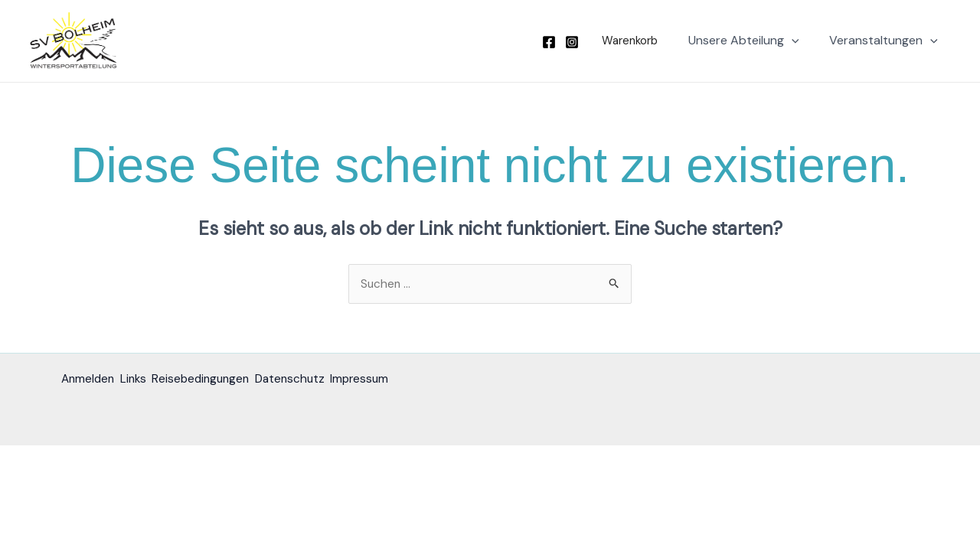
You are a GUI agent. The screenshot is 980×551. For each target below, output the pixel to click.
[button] (638, 41)
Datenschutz (317, 380)
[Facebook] (561, 42)
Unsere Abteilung (753, 41)
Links (142, 380)
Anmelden (89, 380)
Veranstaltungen (887, 41)
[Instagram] (584, 42)
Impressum (395, 380)
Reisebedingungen (219, 380)
